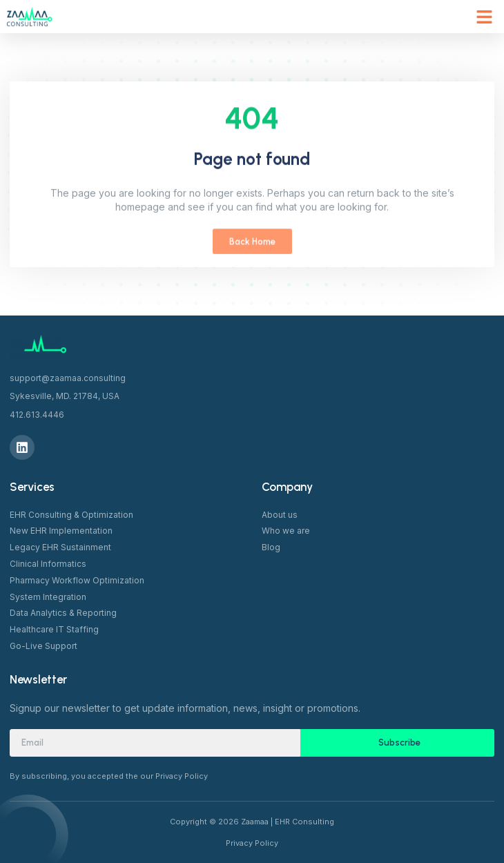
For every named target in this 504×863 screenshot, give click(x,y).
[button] (485, 17)
